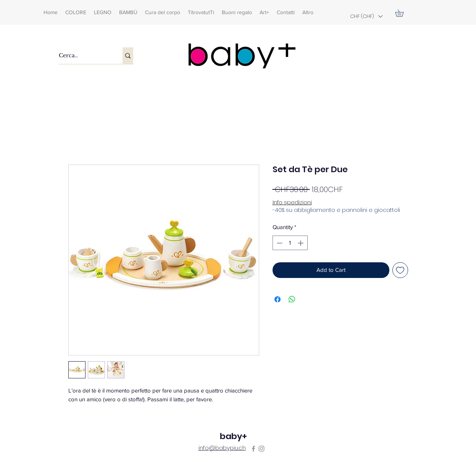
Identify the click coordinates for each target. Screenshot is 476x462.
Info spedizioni (292, 203)
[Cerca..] (83, 56)
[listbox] (366, 16)
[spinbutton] (290, 243)
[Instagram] (261, 449)
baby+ (233, 436)
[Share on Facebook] (278, 299)
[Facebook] (253, 449)
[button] (366, 16)
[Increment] (301, 243)
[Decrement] (279, 243)
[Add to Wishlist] (400, 270)
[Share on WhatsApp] (292, 299)
